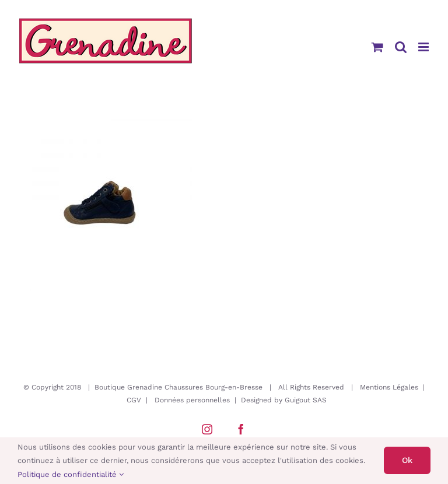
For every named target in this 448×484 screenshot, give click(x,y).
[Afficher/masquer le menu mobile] (424, 47)
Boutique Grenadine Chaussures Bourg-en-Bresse (178, 387)
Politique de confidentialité (71, 474)
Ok (407, 460)
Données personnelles (192, 400)
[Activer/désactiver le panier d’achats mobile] (377, 47)
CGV (134, 400)
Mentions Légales (389, 387)
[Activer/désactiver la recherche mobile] (401, 47)
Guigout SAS (306, 400)
